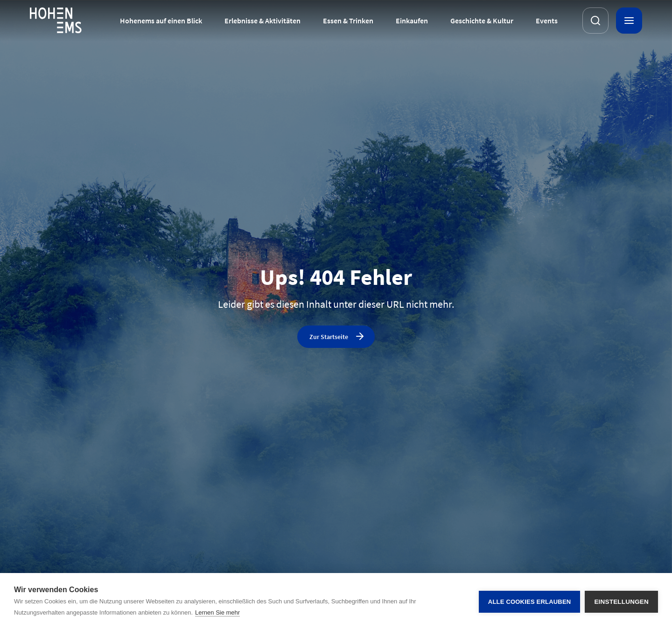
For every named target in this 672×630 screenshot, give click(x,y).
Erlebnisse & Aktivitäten (262, 21)
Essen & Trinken (348, 21)
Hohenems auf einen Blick (161, 21)
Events (547, 21)
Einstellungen (621, 602)
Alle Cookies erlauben (530, 602)
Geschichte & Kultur (482, 21)
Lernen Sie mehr (217, 612)
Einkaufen (412, 21)
